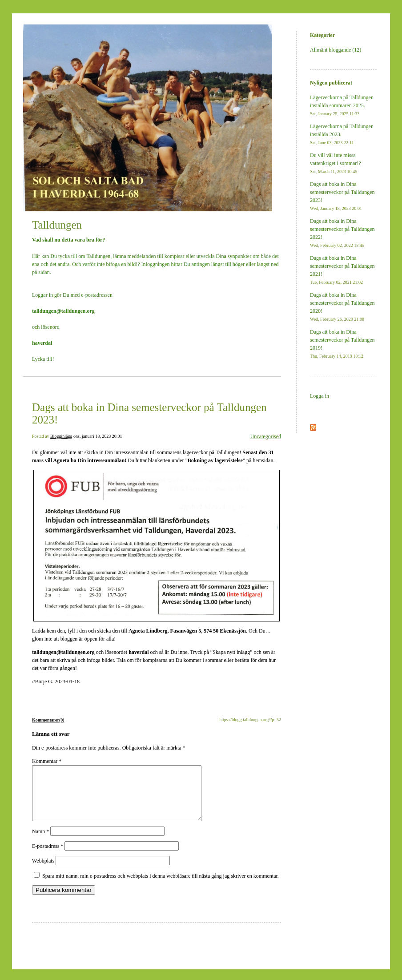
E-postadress (48, 857)
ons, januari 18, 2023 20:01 (98, 436)
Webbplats (43, 871)
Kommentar (47, 761)
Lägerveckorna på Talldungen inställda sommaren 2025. (342, 105)
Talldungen (57, 225)
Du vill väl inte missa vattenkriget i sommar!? (336, 163)
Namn (40, 842)
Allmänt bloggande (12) (336, 50)
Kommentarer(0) (48, 720)
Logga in (320, 396)
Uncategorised (266, 436)
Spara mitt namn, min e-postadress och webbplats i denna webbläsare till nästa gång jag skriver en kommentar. (161, 887)
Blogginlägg (61, 436)
